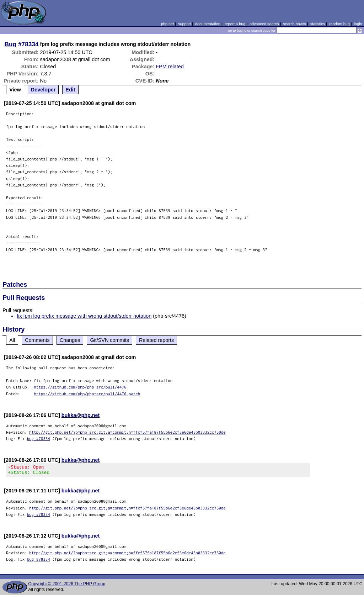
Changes (70, 340)
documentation (208, 24)
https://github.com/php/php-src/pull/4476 (80, 387)
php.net (167, 24)
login (358, 24)
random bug (339, 24)
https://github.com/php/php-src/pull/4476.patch (87, 394)
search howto (294, 24)
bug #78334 (39, 438)
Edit (70, 90)
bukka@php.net (81, 415)
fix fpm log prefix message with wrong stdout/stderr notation (84, 316)
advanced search (264, 24)
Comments (37, 340)
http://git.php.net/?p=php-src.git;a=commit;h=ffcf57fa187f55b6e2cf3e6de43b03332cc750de (127, 432)
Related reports (156, 340)
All (12, 340)
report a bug (235, 24)
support (184, 24)
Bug (11, 44)
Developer (43, 90)
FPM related (170, 67)
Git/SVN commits (109, 340)
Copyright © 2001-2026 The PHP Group (67, 586)
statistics (318, 24)
